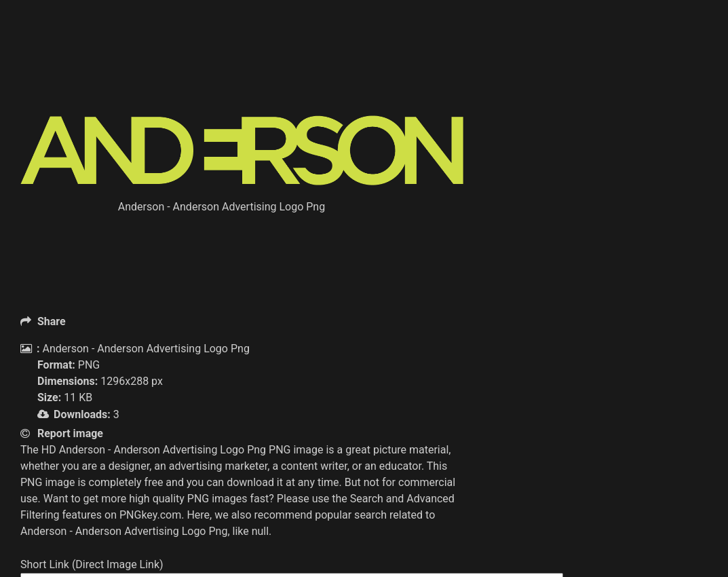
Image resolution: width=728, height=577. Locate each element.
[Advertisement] (267, 81)
